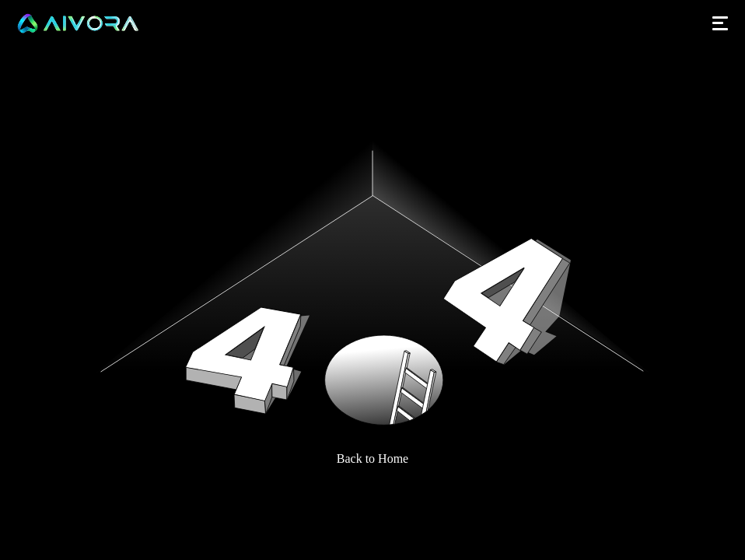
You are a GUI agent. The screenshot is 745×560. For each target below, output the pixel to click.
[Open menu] (720, 23)
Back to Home (372, 458)
